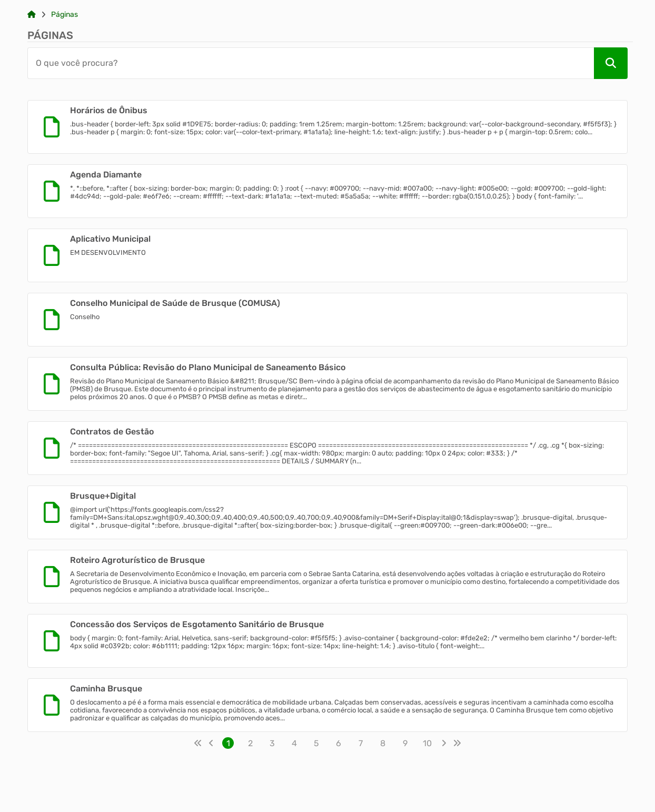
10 (427, 743)
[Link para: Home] (32, 15)
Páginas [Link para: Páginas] (64, 15)
